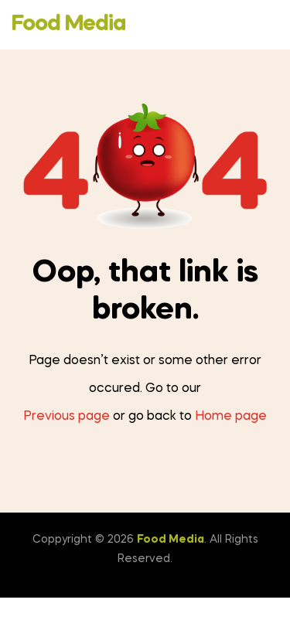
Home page (231, 417)
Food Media (68, 24)
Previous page (67, 417)
